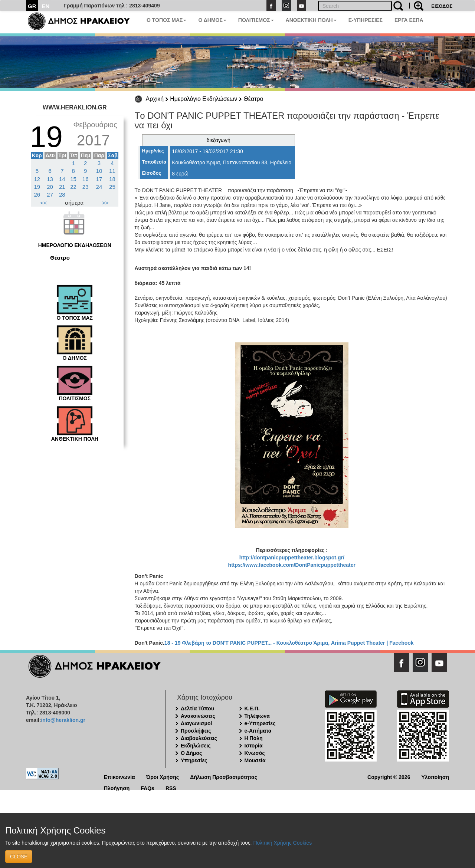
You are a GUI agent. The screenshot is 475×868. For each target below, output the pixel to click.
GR (32, 6)
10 (99, 171)
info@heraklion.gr (63, 720)
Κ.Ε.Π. (252, 708)
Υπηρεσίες (194, 760)
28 (62, 195)
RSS (171, 788)
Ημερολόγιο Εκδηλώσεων (204, 99)
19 (37, 187)
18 (112, 179)
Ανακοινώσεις (198, 716)
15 (73, 179)
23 (86, 187)
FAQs (148, 788)
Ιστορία (254, 746)
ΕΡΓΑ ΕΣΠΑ (409, 20)
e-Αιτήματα (258, 731)
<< (44, 203)
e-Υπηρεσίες (260, 723)
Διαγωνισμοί (196, 723)
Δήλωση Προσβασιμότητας (224, 777)
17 (99, 179)
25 (112, 187)
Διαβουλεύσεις (199, 738)
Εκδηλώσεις (196, 746)
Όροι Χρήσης (163, 777)
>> (105, 203)
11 (112, 171)
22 (73, 187)
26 (37, 195)
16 (86, 179)
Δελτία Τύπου (197, 708)
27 (50, 195)
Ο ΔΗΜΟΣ (212, 20)
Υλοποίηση (435, 777)
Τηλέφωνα (257, 716)
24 (99, 187)
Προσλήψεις (196, 731)
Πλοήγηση (117, 788)
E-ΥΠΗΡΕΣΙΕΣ (366, 20)
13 (50, 179)
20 (50, 187)
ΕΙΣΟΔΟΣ (442, 6)
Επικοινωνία (119, 777)
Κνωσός (255, 753)
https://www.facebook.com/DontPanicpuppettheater (292, 565)
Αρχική (155, 99)
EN (46, 6)
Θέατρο (253, 99)
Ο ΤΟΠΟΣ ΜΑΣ (166, 20)
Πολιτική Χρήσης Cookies (282, 843)
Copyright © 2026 (389, 777)
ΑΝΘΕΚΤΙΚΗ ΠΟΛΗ (311, 20)
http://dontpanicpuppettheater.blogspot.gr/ (292, 558)
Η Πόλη (254, 738)
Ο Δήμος (191, 753)
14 (62, 179)
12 (37, 179)
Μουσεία (255, 760)
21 (62, 187)
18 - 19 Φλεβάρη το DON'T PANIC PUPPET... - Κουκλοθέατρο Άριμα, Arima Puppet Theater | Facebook (289, 643)
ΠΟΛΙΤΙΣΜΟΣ (256, 20)
